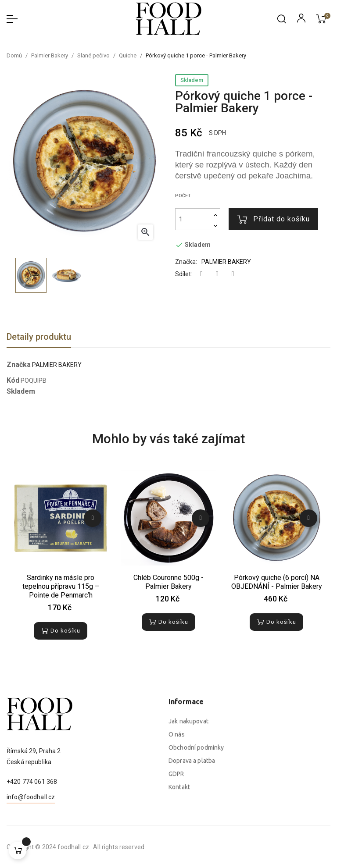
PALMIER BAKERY (226, 262)
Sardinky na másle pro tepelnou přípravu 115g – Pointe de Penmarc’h (61, 586)
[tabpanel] (61, 561)
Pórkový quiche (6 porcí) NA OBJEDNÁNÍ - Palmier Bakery (277, 582)
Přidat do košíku (274, 219)
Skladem (192, 80)
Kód (13, 381)
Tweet (217, 274)
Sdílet (201, 274)
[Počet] (193, 219)
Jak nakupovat (188, 806)
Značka (19, 365)
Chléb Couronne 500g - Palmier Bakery (168, 582)
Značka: (186, 262)
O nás (177, 819)
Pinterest (233, 274)
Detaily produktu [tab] (39, 337)
